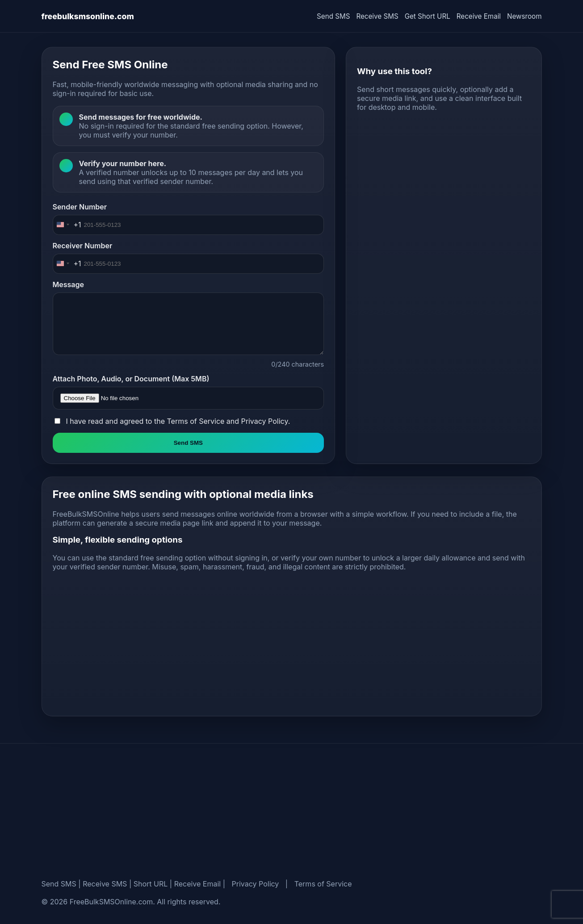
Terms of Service (195, 421)
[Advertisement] (444, 189)
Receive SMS (377, 16)
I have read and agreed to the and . (178, 421)
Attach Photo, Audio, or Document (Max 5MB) (131, 379)
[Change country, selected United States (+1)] (67, 225)
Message (68, 284)
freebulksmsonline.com (88, 16)
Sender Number (80, 207)
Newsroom (524, 16)
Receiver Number (83, 246)
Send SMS (333, 16)
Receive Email (479, 16)
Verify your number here (122, 163)
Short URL (151, 884)
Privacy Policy (265, 421)
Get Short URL (428, 16)
